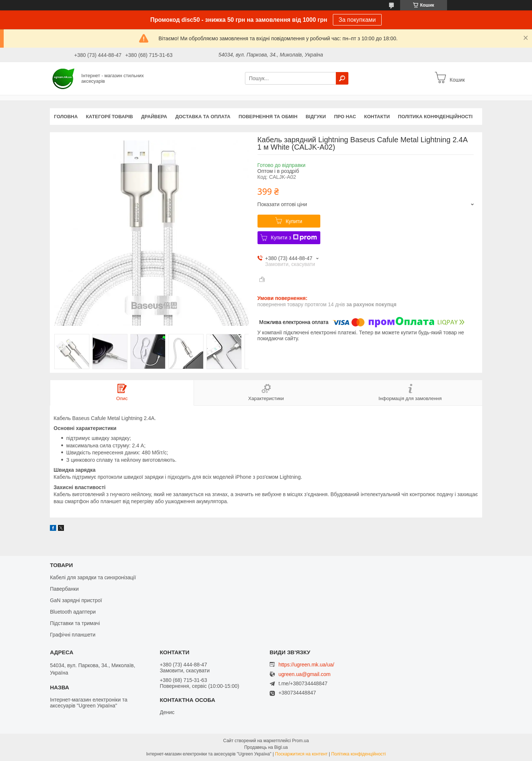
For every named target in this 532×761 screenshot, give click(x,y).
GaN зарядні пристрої (76, 600)
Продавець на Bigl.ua (266, 747)
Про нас (345, 117)
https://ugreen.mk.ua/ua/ (306, 665)
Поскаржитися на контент (301, 754)
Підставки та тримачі (75, 623)
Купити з (294, 238)
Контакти (377, 117)
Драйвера (154, 117)
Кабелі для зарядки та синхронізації (93, 577)
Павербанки (64, 589)
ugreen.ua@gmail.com (305, 674)
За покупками (357, 20)
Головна (66, 117)
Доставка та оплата (203, 117)
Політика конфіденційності (435, 117)
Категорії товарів (109, 117)
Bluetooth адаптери (73, 612)
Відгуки (316, 117)
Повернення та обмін (268, 117)
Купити (294, 221)
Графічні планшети (73, 635)
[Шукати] (342, 78)
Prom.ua (301, 741)
